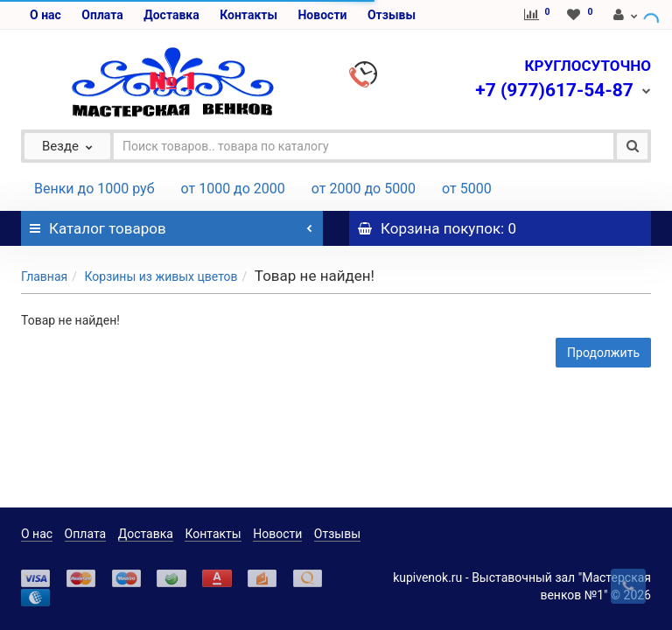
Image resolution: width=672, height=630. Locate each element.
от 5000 (467, 189)
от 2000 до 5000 (364, 189)
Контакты (248, 15)
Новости (322, 15)
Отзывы (392, 15)
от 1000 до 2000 (233, 189)
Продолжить (603, 353)
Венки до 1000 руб (94, 189)
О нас (45, 15)
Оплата (102, 15)
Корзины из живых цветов (161, 276)
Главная (44, 276)
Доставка (171, 15)
